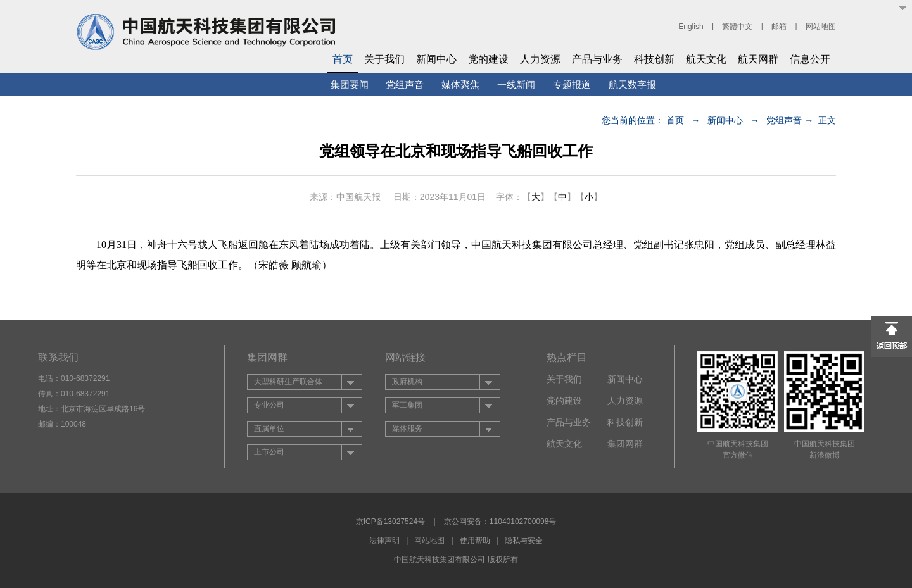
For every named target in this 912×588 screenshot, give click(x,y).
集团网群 (625, 444)
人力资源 (540, 59)
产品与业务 (597, 59)
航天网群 (758, 59)
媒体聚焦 (460, 84)
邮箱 (779, 27)
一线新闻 (516, 84)
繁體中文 (737, 27)
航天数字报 (632, 84)
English (691, 27)
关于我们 (384, 59)
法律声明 (384, 541)
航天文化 (706, 59)
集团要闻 (350, 84)
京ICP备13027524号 (390, 522)
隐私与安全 (524, 541)
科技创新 (654, 59)
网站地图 (821, 27)
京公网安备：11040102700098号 (500, 522)
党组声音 (405, 84)
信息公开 (810, 59)
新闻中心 (436, 59)
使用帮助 (475, 541)
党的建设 (488, 59)
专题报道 (572, 84)
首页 (343, 59)
